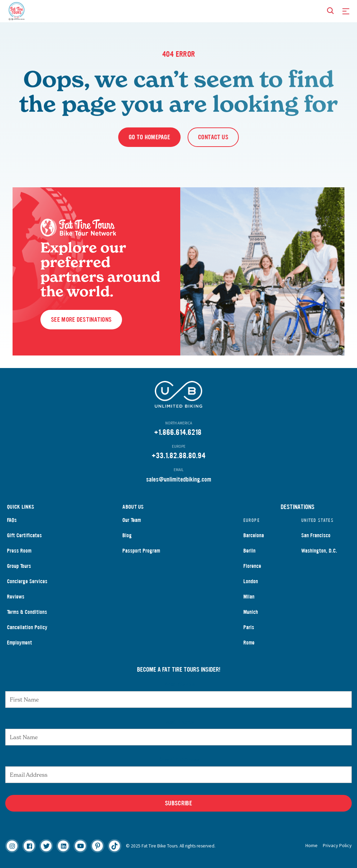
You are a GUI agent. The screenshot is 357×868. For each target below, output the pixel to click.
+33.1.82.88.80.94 (178, 456)
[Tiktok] (115, 846)
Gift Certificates (24, 535)
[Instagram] (12, 846)
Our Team (132, 520)
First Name (179, 684)
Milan (249, 597)
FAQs (12, 520)
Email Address (178, 759)
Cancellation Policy (27, 627)
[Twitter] (46, 846)
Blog (127, 535)
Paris (249, 627)
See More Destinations (81, 320)
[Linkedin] (63, 846)
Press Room (19, 551)
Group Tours (19, 566)
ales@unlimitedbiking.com (180, 479)
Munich (251, 612)
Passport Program (141, 551)
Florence (252, 566)
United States (317, 520)
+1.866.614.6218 (178, 432)
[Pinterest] (97, 846)
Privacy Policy (337, 845)
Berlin (249, 551)
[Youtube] (80, 846)
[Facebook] (29, 846)
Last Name (178, 722)
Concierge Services (27, 581)
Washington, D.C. (319, 551)
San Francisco (316, 535)
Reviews (16, 597)
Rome (249, 643)
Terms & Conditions (27, 612)
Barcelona (254, 535)
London (251, 581)
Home (312, 845)
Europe (252, 520)
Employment (20, 643)
